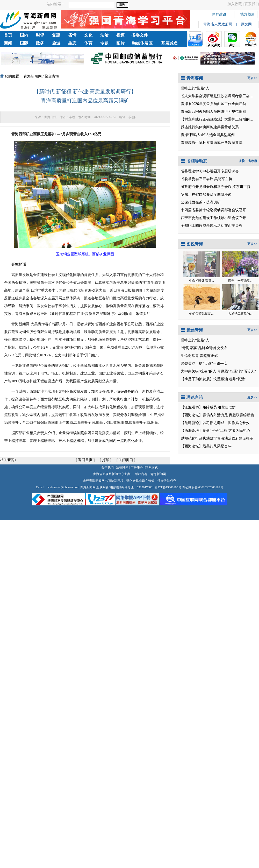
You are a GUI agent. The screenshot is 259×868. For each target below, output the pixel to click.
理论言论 (192, 397)
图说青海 (192, 244)
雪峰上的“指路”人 (195, 88)
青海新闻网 (33, 76)
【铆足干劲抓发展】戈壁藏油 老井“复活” (214, 379)
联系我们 (252, 4)
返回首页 (85, 460)
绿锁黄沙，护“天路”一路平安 (204, 364)
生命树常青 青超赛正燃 (199, 356)
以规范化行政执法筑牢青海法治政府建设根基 (217, 438)
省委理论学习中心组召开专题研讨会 (210, 171)
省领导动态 (194, 161)
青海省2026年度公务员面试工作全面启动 (213, 104)
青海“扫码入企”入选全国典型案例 (208, 135)
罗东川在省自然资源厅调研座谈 (206, 195)
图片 (120, 43)
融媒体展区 (142, 43)
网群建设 (219, 14)
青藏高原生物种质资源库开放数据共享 (212, 143)
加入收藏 (235, 4)
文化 (88, 35)
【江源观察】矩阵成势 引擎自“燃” (208, 407)
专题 (104, 43)
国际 (24, 43)
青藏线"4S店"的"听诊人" (237, 371)
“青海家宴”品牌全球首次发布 (204, 348)
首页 (8, 35)
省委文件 (140, 35)
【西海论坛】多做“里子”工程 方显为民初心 (215, 431)
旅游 (56, 43)
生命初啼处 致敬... (202, 281)
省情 (72, 35)
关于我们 (107, 468)
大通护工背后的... (240, 314)
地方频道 (247, 14)
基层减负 (169, 43)
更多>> (252, 78)
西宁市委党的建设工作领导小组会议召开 (213, 218)
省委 (242, 161)
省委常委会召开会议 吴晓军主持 (207, 179)
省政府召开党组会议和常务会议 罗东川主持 (216, 187)
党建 (56, 35)
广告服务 (137, 468)
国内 (24, 35)
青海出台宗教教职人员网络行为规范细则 (213, 112)
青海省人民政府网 (218, 24)
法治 (104, 35)
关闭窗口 (126, 460)
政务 (40, 43)
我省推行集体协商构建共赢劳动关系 (210, 127)
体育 (88, 43)
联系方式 (152, 468)
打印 (106, 460)
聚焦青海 (52, 76)
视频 (120, 35)
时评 (40, 35)
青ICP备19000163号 (168, 487)
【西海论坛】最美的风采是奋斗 (206, 446)
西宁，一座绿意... (240, 281)
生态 (72, 43)
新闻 (8, 43)
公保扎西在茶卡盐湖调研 (201, 202)
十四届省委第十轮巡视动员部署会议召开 (213, 210)
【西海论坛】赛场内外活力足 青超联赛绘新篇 (218, 415)
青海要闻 (192, 78)
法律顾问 (122, 468)
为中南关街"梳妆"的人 (199, 371)
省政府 (253, 161)
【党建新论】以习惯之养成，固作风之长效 (215, 423)
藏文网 (246, 24)
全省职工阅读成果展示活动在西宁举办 (212, 226)
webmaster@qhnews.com (63, 487)
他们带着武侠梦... (201, 314)
